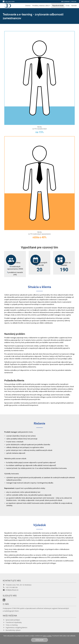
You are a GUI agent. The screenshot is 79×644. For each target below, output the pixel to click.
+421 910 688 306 (10, 587)
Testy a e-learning (10, 625)
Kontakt (74, 6)
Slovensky (66, 1)
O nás (68, 6)
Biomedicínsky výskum (12, 630)
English (74, 1)
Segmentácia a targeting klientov (15, 628)
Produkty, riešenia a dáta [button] (41, 6)
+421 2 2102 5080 (9, 1)
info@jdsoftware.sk (11, 590)
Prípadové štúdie (58, 6)
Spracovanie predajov (11, 620)
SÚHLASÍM (39, 640)
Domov (28, 6)
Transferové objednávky (12, 622)
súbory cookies (47, 636)
